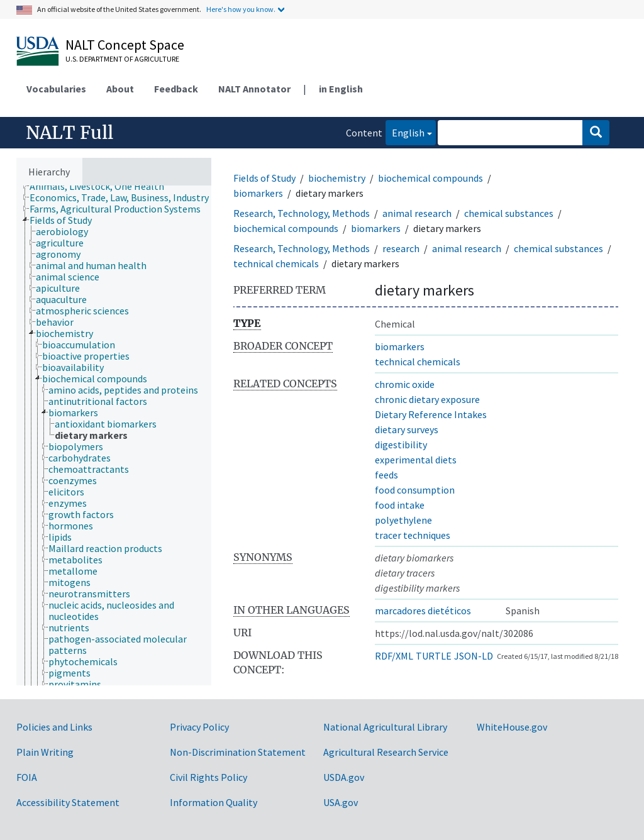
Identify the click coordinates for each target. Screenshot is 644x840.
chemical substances (509, 213)
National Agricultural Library (385, 727)
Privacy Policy (199, 727)
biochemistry (337, 178)
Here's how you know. (241, 9)
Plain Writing (45, 752)
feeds (386, 475)
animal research (417, 213)
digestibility (401, 445)
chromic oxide (405, 384)
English (405, 132)
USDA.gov (344, 777)
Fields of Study (264, 178)
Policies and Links (54, 727)
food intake (400, 505)
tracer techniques (413, 535)
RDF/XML (394, 656)
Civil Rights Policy (208, 777)
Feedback (176, 89)
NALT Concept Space (125, 45)
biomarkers (258, 193)
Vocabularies (56, 89)
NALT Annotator (254, 89)
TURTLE (434, 656)
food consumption (415, 490)
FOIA (27, 777)
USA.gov (341, 802)
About (120, 89)
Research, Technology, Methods (302, 213)
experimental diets (416, 460)
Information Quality (214, 802)
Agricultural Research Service (386, 752)
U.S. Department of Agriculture (122, 59)
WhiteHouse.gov (512, 727)
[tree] (114, 435)
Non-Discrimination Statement (238, 752)
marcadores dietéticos (423, 611)
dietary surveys (407, 429)
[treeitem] (102, 186)
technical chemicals (276, 263)
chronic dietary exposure (427, 399)
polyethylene (403, 520)
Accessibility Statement (68, 802)
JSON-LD (474, 656)
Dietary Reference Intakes (431, 414)
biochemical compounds (430, 178)
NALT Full (69, 133)
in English (341, 89)
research (401, 248)
